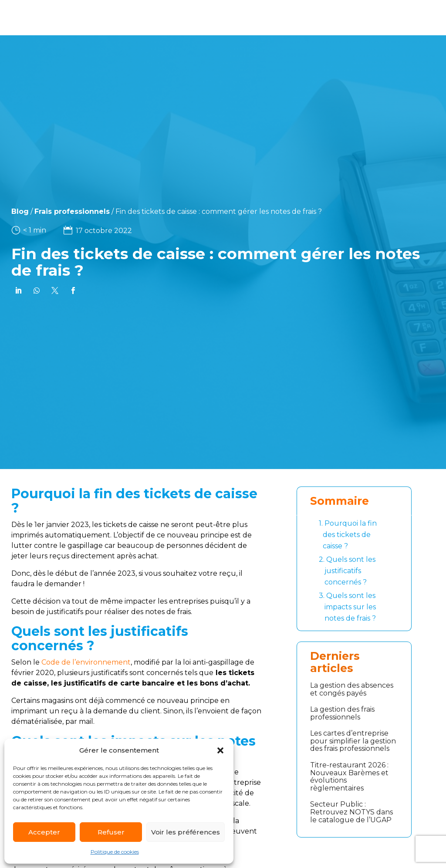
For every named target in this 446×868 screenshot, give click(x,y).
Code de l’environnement (86, 662)
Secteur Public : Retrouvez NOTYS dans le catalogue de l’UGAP (351, 812)
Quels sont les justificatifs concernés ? (347, 570)
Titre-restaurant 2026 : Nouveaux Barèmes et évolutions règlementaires (349, 777)
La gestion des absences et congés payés (352, 689)
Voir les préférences (186, 832)
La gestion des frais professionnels (342, 713)
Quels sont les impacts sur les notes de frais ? (347, 606)
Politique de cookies (115, 852)
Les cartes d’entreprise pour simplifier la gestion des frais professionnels (353, 741)
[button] (220, 750)
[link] (20, 290)
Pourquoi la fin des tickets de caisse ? (348, 534)
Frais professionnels (56, 211)
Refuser (111, 832)
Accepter (44, 832)
